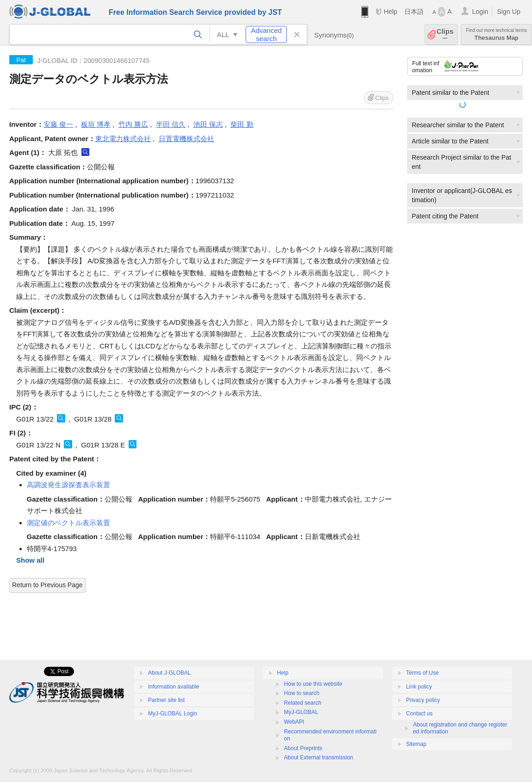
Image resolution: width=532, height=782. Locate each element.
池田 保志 (208, 124)
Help (390, 12)
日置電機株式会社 (186, 139)
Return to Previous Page (47, 585)
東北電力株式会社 (123, 139)
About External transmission (319, 757)
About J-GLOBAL (170, 673)
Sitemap (416, 744)
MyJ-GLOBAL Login (173, 714)
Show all (30, 560)
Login (480, 12)
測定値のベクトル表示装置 (68, 523)
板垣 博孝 (96, 124)
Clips (445, 34)
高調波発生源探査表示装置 (68, 485)
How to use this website (313, 684)
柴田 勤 (242, 124)
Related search (303, 703)
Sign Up (509, 12)
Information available (174, 687)
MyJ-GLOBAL (301, 712)
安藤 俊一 (58, 124)
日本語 (414, 12)
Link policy (419, 687)
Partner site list (166, 700)
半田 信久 (171, 124)
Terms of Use (423, 673)
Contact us (419, 714)
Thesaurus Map (496, 34)
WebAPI (294, 722)
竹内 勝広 (133, 124)
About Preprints (303, 748)
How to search (302, 693)
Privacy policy (423, 700)
